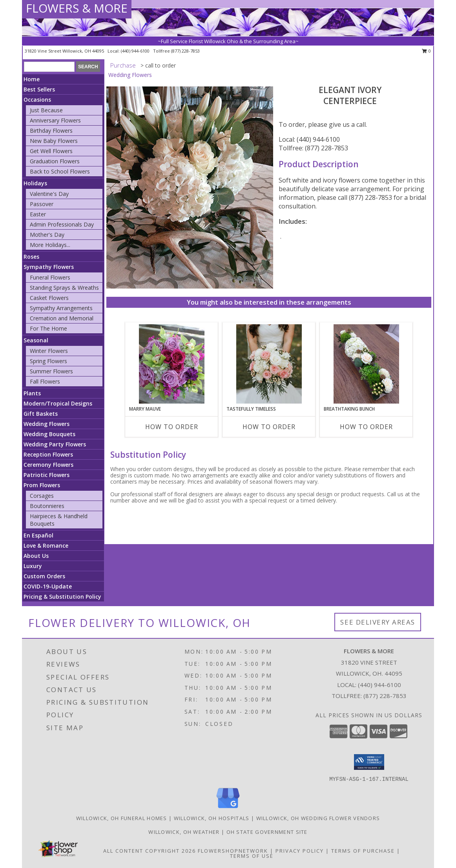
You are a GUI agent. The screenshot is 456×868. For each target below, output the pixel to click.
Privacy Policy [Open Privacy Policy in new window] (300, 851)
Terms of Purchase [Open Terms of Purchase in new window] (363, 851)
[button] (369, 762)
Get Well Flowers (51, 151)
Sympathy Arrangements (61, 308)
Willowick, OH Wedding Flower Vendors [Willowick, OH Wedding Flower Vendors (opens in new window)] (318, 818)
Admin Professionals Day (62, 224)
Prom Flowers (42, 485)
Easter (38, 214)
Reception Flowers (48, 454)
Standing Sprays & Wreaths (64, 288)
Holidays (35, 183)
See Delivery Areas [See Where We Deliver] (378, 622)
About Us (36, 556)
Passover (42, 204)
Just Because (46, 110)
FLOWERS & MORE (77, 8)
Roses (31, 257)
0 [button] (426, 51)
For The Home (48, 328)
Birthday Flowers (51, 131)
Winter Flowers (49, 351)
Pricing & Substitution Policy (62, 597)
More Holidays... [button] (50, 245)
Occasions (37, 100)
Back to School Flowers (60, 171)
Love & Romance (46, 545)
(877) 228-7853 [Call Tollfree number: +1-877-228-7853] (385, 696)
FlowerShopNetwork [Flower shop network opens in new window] (233, 851)
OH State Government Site (267, 832)
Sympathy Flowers (49, 267)
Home (32, 79)
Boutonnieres (47, 506)
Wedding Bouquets (49, 434)
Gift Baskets (41, 414)
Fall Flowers (45, 381)
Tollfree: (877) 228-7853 (313, 148)
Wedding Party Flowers (55, 444)
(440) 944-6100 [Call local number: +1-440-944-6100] (136, 51)
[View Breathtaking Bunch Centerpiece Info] (366, 364)
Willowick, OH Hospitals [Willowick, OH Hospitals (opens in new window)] (212, 818)
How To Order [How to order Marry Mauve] (172, 427)
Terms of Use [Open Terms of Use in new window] (252, 856)
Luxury (33, 566)
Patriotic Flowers (47, 475)
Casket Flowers (49, 298)
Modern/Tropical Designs (58, 403)
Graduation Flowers (55, 161)
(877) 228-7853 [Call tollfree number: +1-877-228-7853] (185, 51)
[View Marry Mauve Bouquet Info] (172, 364)
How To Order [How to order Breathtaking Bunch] (366, 427)
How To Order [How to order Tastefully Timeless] (269, 427)
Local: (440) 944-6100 (309, 139)
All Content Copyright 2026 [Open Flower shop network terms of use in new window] (150, 851)
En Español (38, 535)
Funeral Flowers (50, 277)
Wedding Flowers (47, 424)
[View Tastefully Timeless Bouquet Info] (269, 364)
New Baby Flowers (54, 141)
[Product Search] (49, 67)
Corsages (42, 496)
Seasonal (36, 340)
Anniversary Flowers (55, 120)
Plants (32, 393)
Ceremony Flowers (48, 465)
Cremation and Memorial (62, 318)
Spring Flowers (48, 361)
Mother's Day (47, 235)
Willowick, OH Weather (184, 832)
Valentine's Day (49, 194)
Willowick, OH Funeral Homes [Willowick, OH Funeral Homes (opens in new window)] (122, 818)
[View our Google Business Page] (228, 809)
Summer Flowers (51, 371)
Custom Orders (44, 576)
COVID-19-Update (48, 586)
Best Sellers (39, 89)
